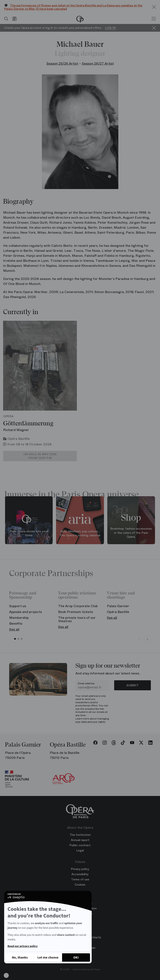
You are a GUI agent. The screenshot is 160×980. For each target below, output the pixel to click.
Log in (110, 28)
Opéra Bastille (118, 612)
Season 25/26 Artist (62, 63)
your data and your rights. (91, 722)
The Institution (80, 835)
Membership (19, 618)
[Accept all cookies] (76, 957)
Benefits (16, 623)
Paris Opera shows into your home (29, 533)
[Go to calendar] (16, 19)
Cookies (80, 885)
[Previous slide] (139, 639)
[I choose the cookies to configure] (48, 957)
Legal (80, 850)
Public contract (80, 845)
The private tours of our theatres (77, 619)
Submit (132, 685)
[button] (6, 975)
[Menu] (154, 19)
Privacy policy (80, 869)
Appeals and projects (26, 612)
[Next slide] (147, 639)
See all (14, 629)
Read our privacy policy (22, 946)
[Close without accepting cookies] (20, 957)
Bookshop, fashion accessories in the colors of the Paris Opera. (131, 533)
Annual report (80, 840)
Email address (86, 683)
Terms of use (80, 879)
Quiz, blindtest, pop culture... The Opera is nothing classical (80, 533)
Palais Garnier (118, 606)
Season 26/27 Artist (98, 63)
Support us (18, 606)
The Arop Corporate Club (78, 606)
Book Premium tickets (76, 612)
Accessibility (80, 874)
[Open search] (5, 19)
